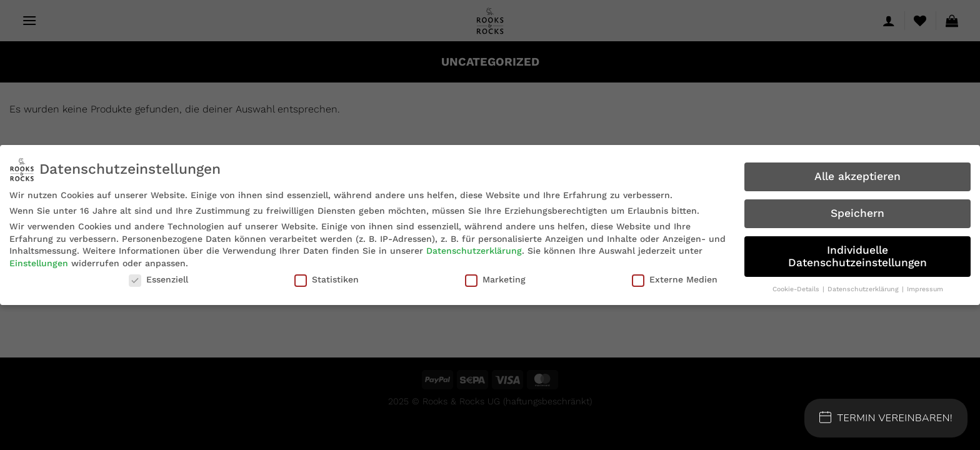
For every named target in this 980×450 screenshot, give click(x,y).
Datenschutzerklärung (474, 251)
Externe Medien (675, 279)
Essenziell (158, 279)
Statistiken (327, 279)
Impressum (925, 289)
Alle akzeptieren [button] (857, 176)
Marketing (495, 279)
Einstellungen (39, 263)
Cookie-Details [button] (797, 289)
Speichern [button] (857, 213)
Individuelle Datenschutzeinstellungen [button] (857, 256)
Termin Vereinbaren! (886, 418)
